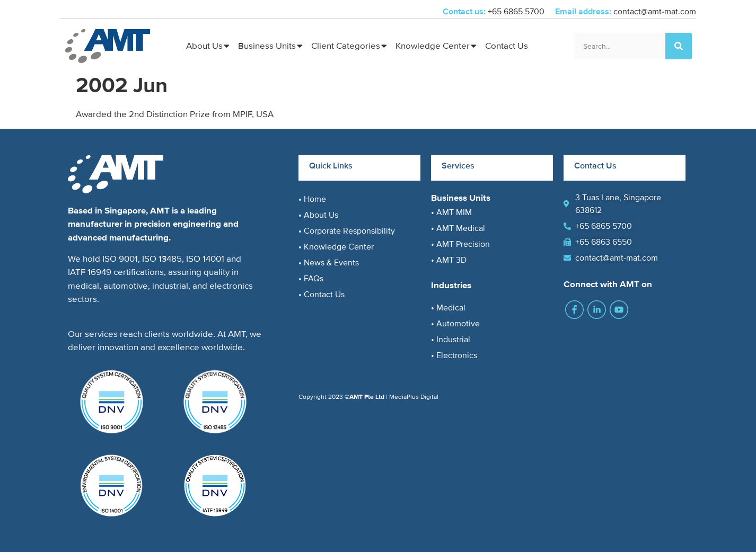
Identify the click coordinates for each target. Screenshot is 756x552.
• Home (312, 199)
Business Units (267, 46)
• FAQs (311, 279)
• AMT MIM (451, 212)
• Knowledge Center (336, 247)
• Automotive (455, 324)
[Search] (679, 46)
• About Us (318, 215)
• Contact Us (322, 295)
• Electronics (454, 355)
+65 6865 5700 (517, 12)
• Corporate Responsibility (347, 231)
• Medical (448, 308)
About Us (204, 46)
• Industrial (451, 340)
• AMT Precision (460, 244)
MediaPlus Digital (414, 397)
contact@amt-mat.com (655, 12)
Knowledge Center (433, 46)
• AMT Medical (458, 228)
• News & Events (329, 263)
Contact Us (507, 46)
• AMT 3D (449, 260)
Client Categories (346, 46)
